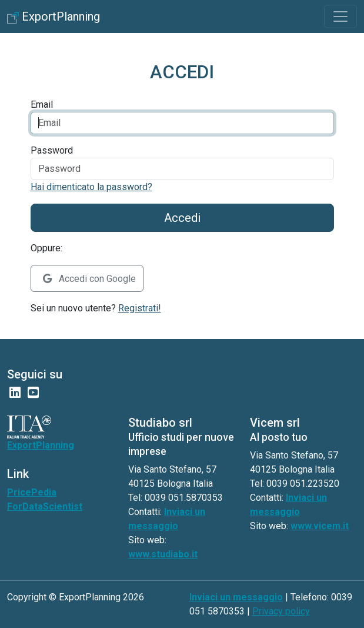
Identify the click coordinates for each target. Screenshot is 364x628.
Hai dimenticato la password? (91, 187)
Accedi (182, 218)
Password (52, 150)
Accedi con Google (89, 279)
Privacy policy (281, 611)
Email (42, 104)
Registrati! (140, 308)
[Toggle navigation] (340, 16)
